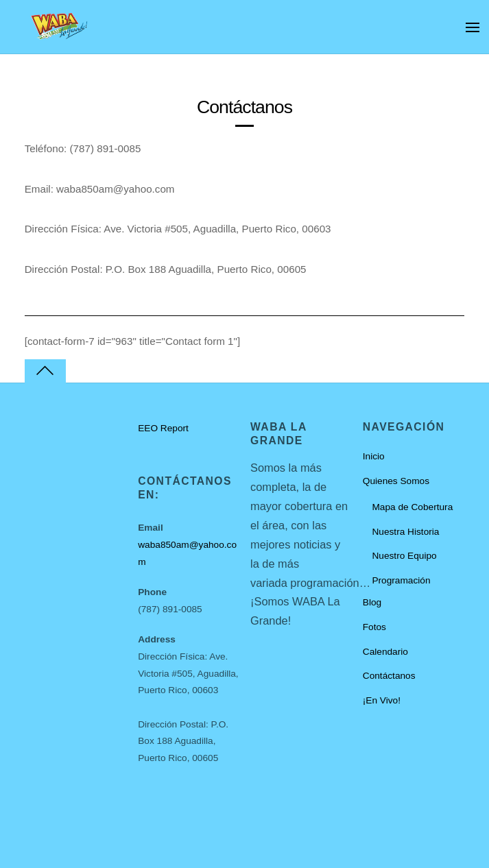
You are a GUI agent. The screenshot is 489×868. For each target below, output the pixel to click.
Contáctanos (389, 676)
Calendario (385, 652)
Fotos (374, 627)
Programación (401, 580)
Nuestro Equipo (404, 556)
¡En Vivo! (382, 700)
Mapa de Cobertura (412, 507)
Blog (372, 602)
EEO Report (163, 428)
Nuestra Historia (405, 532)
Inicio (374, 456)
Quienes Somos (396, 481)
